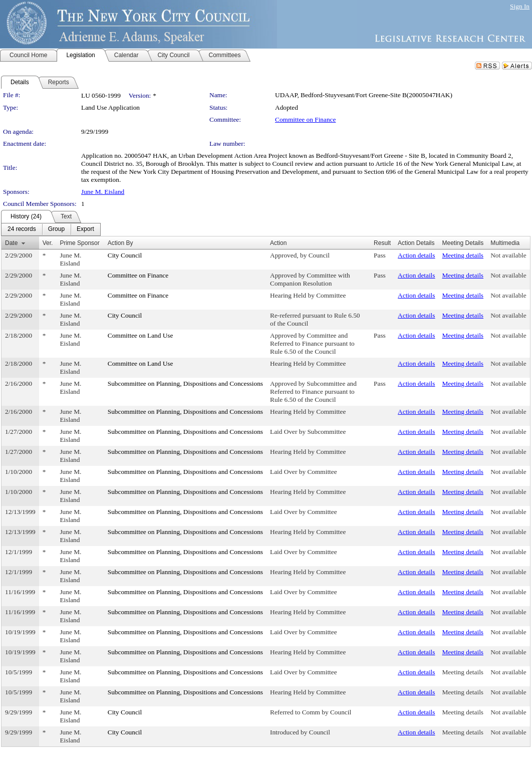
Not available (508, 255)
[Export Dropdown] (85, 229)
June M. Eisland (103, 192)
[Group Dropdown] (56, 229)
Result (382, 243)
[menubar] (51, 229)
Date (11, 243)
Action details (416, 255)
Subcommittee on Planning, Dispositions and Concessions (185, 383)
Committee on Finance (305, 119)
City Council (125, 255)
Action (278, 243)
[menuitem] (22, 229)
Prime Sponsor (79, 243)
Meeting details (463, 255)
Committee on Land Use (141, 335)
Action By (120, 243)
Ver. (48, 243)
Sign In (520, 6)
